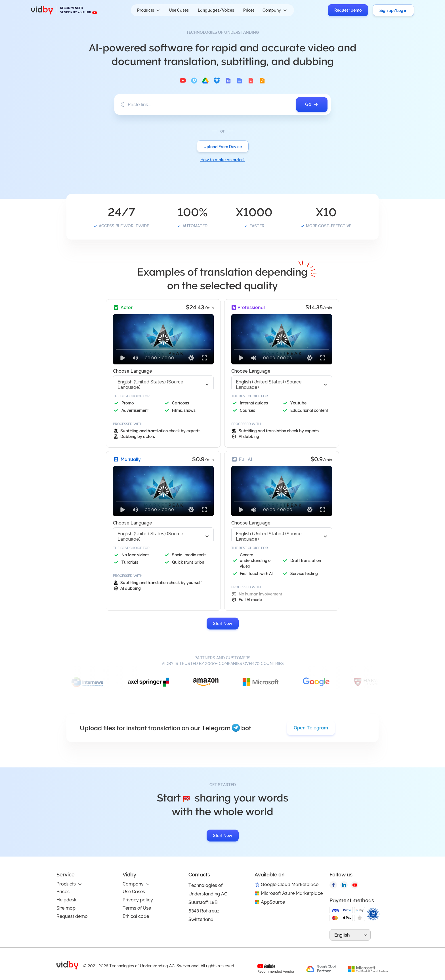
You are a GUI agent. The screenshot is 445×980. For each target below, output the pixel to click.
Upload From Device (223, 147)
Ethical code (136, 916)
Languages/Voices (216, 10)
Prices (249, 10)
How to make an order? (222, 160)
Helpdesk (67, 900)
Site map (66, 908)
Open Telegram (311, 728)
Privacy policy (138, 900)
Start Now (223, 624)
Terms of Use (137, 908)
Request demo (348, 10)
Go (312, 104)
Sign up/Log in (393, 11)
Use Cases (179, 10)
